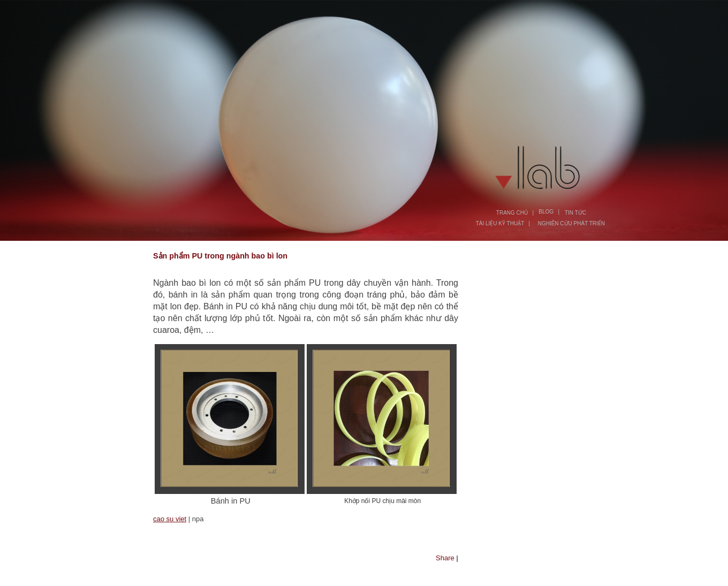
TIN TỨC (575, 213)
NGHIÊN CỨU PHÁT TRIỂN (571, 223)
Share (445, 558)
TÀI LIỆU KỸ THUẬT (500, 223)
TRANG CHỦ (512, 213)
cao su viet (170, 519)
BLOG (546, 212)
